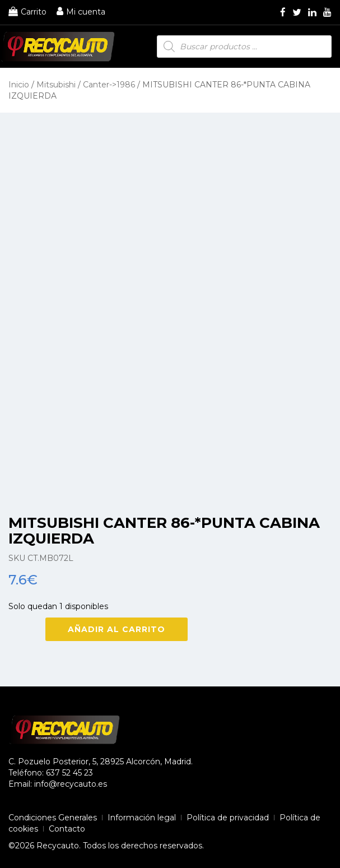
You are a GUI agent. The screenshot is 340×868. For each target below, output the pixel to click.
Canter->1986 (109, 85)
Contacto (67, 829)
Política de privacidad (228, 818)
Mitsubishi (56, 85)
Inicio (19, 85)
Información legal (142, 818)
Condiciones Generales (53, 818)
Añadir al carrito (117, 629)
